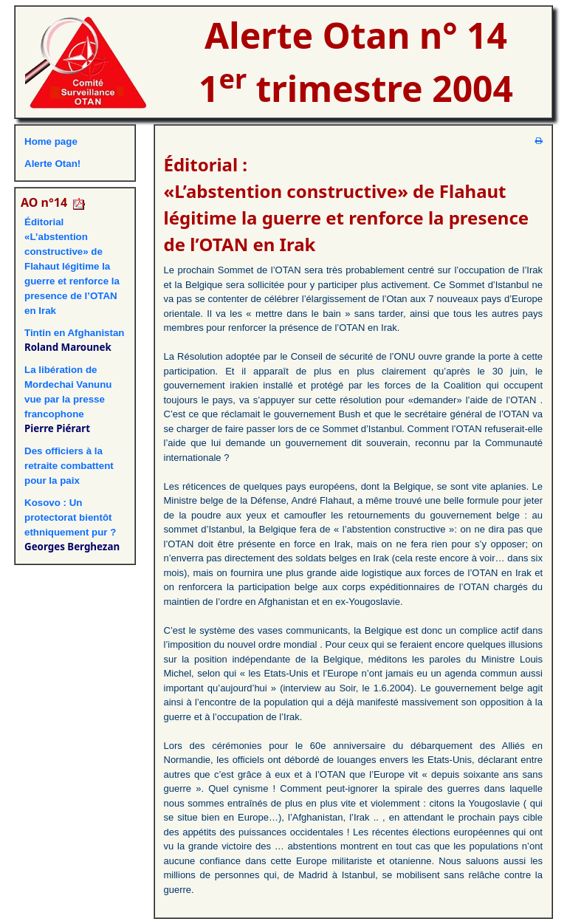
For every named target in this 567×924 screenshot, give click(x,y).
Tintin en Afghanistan (75, 333)
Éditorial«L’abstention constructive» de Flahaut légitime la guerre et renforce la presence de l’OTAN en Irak (72, 266)
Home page (51, 141)
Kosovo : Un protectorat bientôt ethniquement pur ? (70, 517)
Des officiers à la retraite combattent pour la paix (69, 466)
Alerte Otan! (52, 164)
